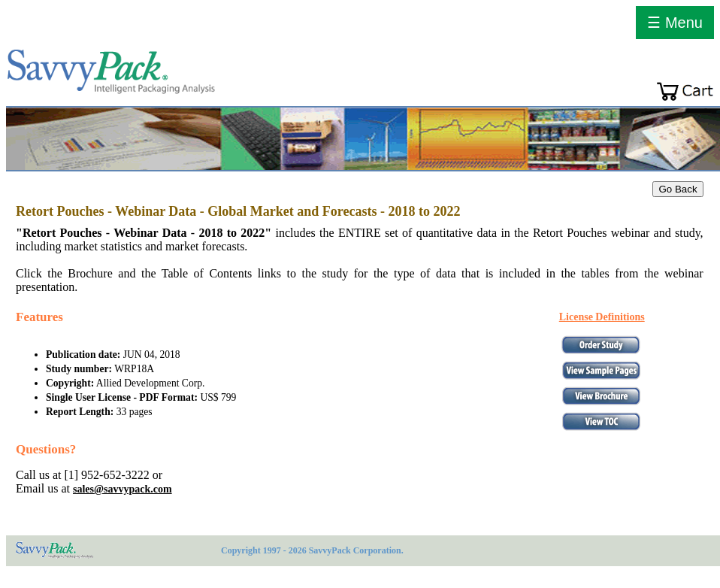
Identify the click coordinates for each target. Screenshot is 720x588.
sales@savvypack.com (123, 489)
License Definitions (602, 317)
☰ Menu (675, 23)
